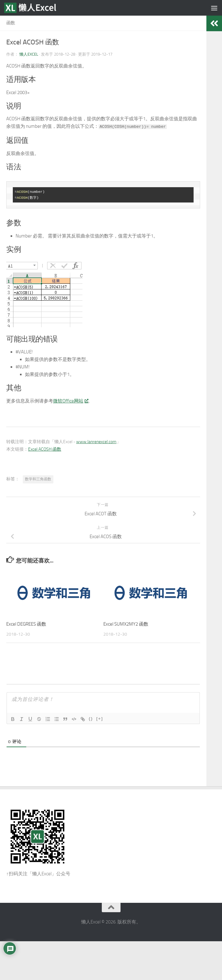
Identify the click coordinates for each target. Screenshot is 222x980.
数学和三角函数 (38, 479)
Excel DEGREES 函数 (26, 624)
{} (91, 719)
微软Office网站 (70, 401)
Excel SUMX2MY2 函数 (126, 624)
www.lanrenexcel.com (96, 442)
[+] (100, 719)
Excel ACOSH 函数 (45, 449)
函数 (11, 23)
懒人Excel (29, 54)
